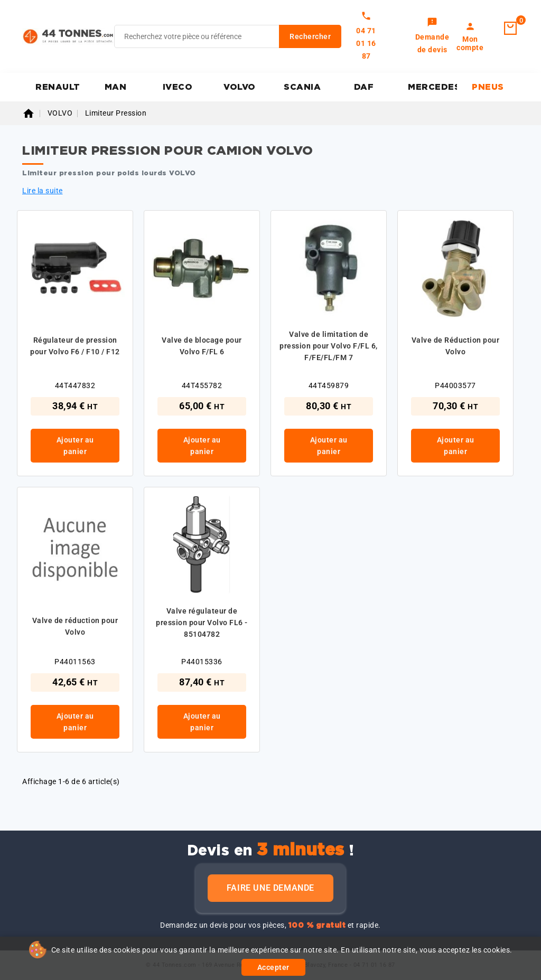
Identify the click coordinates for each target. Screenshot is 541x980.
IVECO (178, 87)
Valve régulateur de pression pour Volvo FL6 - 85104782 (202, 623)
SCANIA (302, 87)
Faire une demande (270, 888)
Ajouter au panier (75, 446)
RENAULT (58, 87)
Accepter (273, 967)
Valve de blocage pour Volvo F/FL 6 (202, 346)
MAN (116, 87)
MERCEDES (432, 87)
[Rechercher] (228, 36)
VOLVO (240, 87)
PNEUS (488, 87)
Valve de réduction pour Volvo (75, 626)
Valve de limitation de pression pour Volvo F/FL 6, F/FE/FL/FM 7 (329, 346)
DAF (364, 87)
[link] (432, 36)
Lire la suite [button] (43, 191)
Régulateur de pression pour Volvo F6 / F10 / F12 (75, 346)
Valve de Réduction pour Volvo (456, 346)
